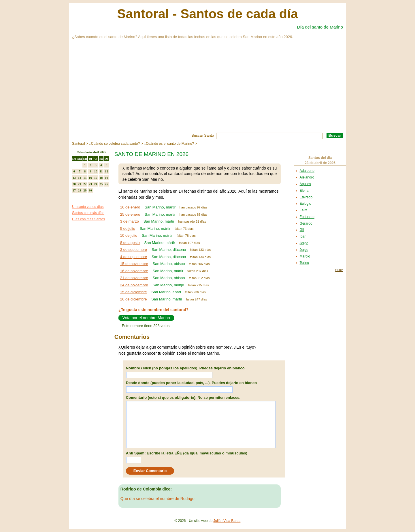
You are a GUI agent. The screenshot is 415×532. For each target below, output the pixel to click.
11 (101, 171)
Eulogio (305, 204)
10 (96, 171)
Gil (302, 230)
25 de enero (130, 214)
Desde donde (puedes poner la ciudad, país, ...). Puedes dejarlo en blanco (191, 383)
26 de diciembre (134, 299)
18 (101, 178)
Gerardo (306, 223)
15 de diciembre (134, 292)
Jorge (304, 243)
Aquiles (305, 184)
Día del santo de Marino (320, 27)
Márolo (305, 256)
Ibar (303, 236)
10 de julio (129, 235)
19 (106, 178)
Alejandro (307, 177)
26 (106, 184)
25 (101, 184)
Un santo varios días (88, 207)
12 (106, 171)
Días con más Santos (88, 219)
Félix (303, 210)
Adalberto (307, 171)
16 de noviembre (134, 271)
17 (96, 178)
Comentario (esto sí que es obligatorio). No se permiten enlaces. (183, 397)
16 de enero (130, 207)
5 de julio (128, 229)
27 (74, 190)
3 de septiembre (134, 250)
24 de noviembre (134, 285)
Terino (304, 263)
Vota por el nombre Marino (146, 318)
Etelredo (306, 197)
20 (74, 184)
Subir (339, 270)
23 (90, 184)
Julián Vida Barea (227, 521)
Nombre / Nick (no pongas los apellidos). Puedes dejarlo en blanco (185, 368)
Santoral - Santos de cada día (207, 14)
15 (85, 178)
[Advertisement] (207, 89)
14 (80, 178)
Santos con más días (88, 213)
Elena (304, 191)
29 (85, 190)
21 (80, 184)
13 (74, 178)
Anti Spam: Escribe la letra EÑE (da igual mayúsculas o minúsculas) (187, 453)
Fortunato (307, 217)
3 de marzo (130, 221)
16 (90, 178)
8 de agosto (130, 243)
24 (96, 184)
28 (80, 190)
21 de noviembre (134, 278)
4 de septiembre (134, 257)
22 (85, 184)
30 (90, 190)
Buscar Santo (203, 135)
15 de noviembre (134, 264)
